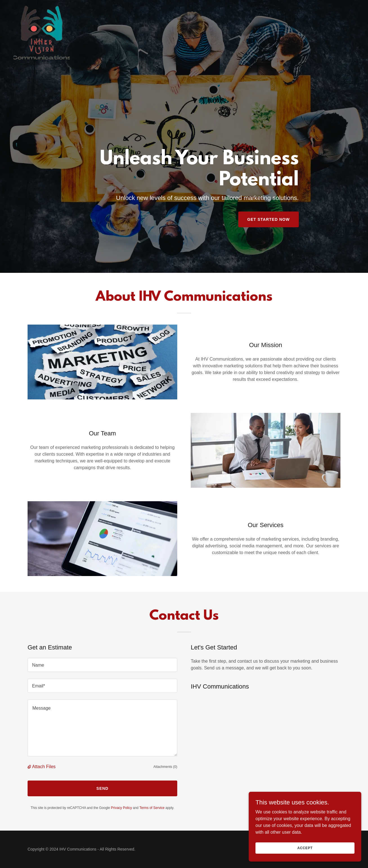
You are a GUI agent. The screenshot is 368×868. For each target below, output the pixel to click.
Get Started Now (269, 219)
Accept (305, 848)
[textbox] (102, 665)
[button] (30, 767)
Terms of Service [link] (152, 808)
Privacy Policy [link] (121, 808)
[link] (42, 7)
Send (103, 788)
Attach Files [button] (44, 767)
